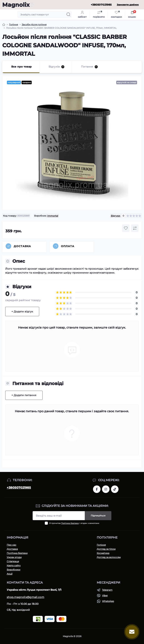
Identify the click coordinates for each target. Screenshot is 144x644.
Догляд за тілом (106, 549)
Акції (10, 574)
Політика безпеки (70, 523)
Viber (105, 595)
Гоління (13, 24)
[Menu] (32, 5)
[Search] (68, 14)
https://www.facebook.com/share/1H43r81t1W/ (97, 489)
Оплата (68, 246)
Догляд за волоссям (109, 557)
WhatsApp (108, 601)
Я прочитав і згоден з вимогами (74, 523)
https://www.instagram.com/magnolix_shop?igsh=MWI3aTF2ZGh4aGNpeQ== (106, 489)
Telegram (107, 590)
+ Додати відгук (22, 311)
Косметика (103, 553)
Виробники (13, 570)
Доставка (22, 246)
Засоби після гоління (34, 24)
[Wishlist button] (126, 228)
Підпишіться (98, 516)
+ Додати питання (24, 395)
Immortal (53, 216)
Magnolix (16, 5)
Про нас (12, 545)
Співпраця (13, 561)
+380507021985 (19, 488)
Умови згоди (14, 557)
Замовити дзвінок (128, 5)
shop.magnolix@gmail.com (25, 597)
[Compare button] (135, 228)
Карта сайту (14, 565)
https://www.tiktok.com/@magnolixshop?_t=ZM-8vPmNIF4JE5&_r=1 (115, 489)
